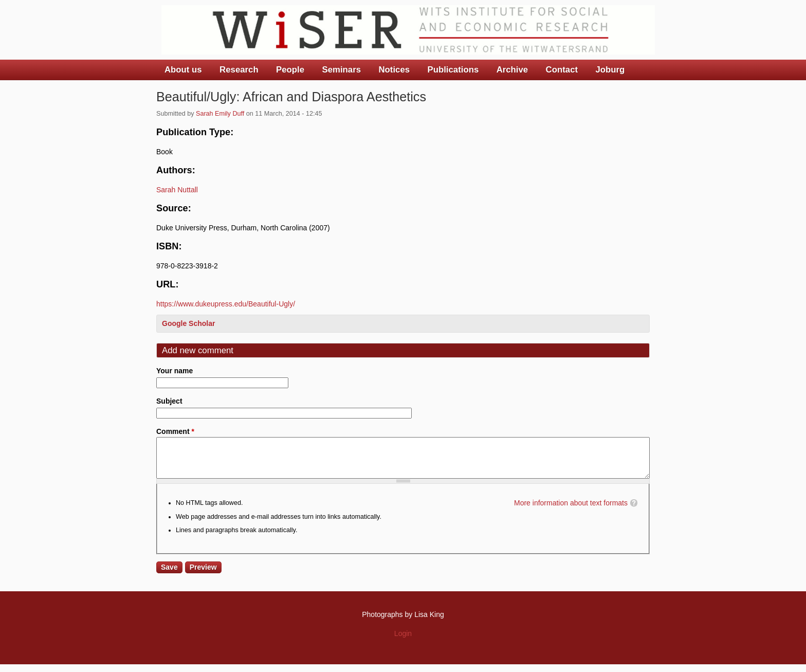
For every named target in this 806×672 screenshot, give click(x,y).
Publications (453, 70)
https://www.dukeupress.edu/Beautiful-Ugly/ (226, 304)
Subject (169, 401)
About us (183, 70)
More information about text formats (571, 511)
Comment (175, 431)
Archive (512, 70)
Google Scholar (188, 323)
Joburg (610, 70)
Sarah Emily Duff (220, 114)
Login (403, 641)
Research (239, 70)
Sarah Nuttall (177, 190)
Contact (562, 70)
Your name (175, 371)
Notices (394, 70)
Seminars (342, 70)
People (290, 70)
